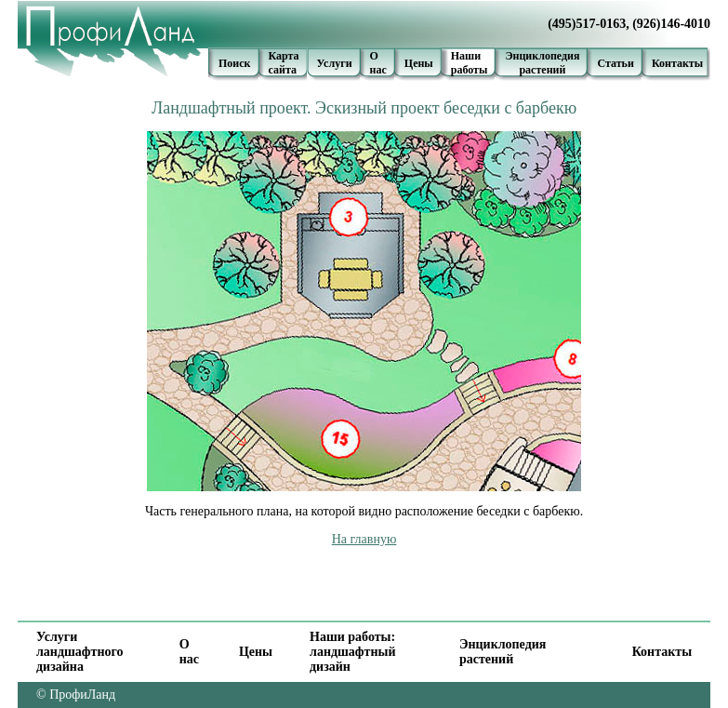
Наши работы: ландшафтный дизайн (352, 652)
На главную (364, 539)
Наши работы (470, 63)
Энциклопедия (542, 56)
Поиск (235, 63)
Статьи (615, 63)
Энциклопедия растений (503, 652)
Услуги (335, 63)
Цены (419, 63)
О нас (378, 63)
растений (542, 70)
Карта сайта (284, 63)
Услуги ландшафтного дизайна (79, 652)
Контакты (677, 63)
